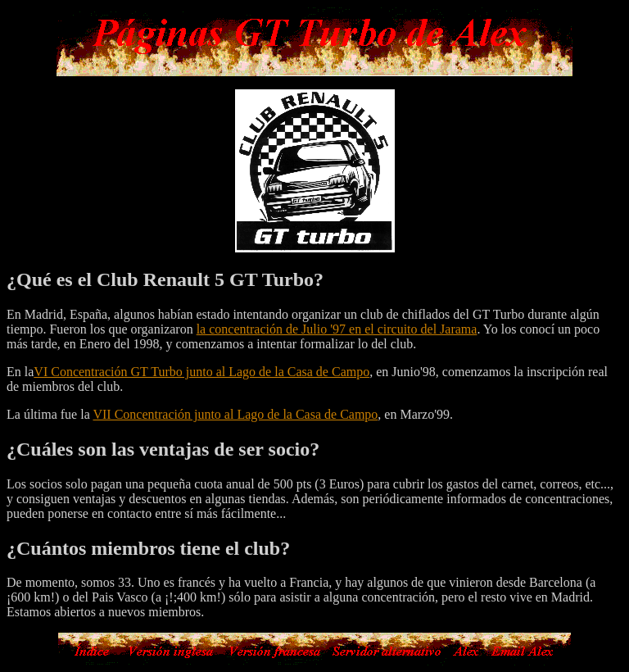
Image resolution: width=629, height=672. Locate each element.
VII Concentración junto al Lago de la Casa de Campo (235, 414)
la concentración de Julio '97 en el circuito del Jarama (337, 329)
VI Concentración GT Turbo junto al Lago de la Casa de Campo (201, 372)
